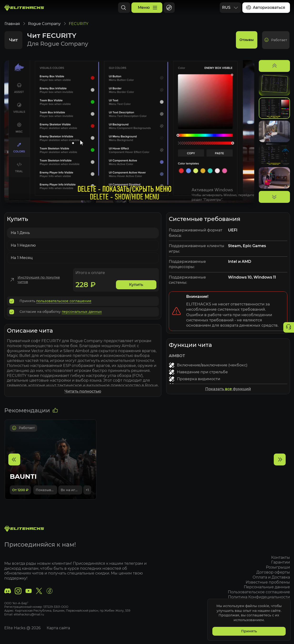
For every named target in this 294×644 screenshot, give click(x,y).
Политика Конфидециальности (259, 597)
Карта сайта (58, 628)
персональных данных (82, 316)
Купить (136, 289)
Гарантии (281, 562)
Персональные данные (267, 587)
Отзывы (247, 45)
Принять (249, 631)
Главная (12, 28)
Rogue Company (44, 28)
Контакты (281, 557)
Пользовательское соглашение (259, 592)
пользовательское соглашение (64, 306)
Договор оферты (273, 572)
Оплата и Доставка (271, 577)
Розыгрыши (278, 567)
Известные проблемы (268, 582)
